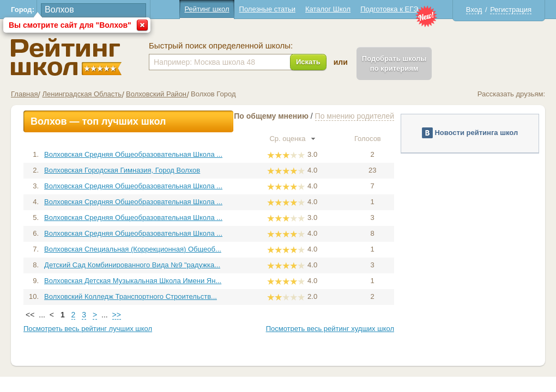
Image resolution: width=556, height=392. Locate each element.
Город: (23, 10)
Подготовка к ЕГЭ (389, 9)
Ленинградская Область (82, 94)
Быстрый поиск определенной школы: (221, 46)
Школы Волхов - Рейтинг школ (66, 57)
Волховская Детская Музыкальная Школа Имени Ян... (133, 281)
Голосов (372, 139)
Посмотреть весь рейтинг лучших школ (88, 329)
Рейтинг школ (207, 9)
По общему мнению (271, 116)
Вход (474, 10)
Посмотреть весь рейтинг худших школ (330, 329)
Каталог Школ (328, 9)
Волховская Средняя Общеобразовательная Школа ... (133, 154)
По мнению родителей (355, 116)
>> (117, 315)
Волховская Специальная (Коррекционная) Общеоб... (133, 249)
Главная (24, 94)
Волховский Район (156, 94)
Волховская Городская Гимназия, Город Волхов (122, 170)
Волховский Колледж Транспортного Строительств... (131, 296)
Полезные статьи (267, 9)
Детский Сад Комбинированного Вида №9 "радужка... (132, 265)
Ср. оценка (292, 139)
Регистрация (511, 10)
